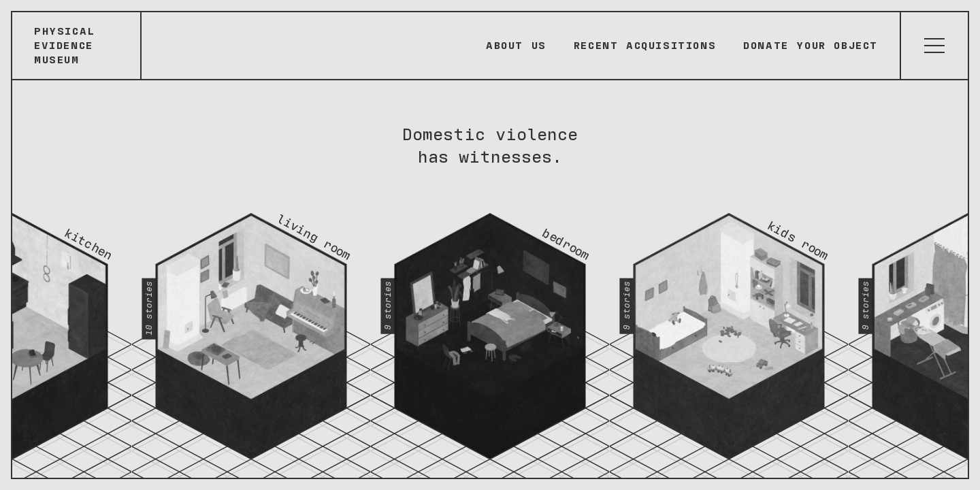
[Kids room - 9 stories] (729, 326)
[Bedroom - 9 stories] (490, 326)
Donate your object (811, 46)
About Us (516, 46)
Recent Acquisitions (645, 46)
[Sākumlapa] (77, 46)
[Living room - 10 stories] (251, 326)
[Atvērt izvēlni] (934, 46)
